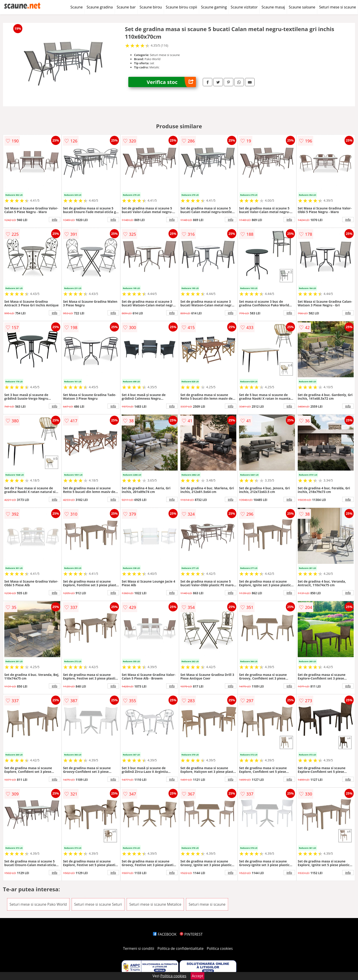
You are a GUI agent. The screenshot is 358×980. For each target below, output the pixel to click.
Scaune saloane (302, 7)
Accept (197, 976)
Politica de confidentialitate (181, 948)
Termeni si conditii (139, 948)
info (55, 220)
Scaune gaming (214, 7)
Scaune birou (151, 7)
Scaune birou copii (181, 7)
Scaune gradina (100, 7)
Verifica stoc (171, 82)
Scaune (76, 7)
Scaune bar (126, 7)
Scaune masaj (273, 7)
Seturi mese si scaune (338, 7)
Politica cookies (220, 948)
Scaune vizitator (244, 7)
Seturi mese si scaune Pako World (38, 904)
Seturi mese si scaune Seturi (98, 904)
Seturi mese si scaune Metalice (155, 904)
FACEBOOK (165, 934)
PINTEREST (191, 934)
